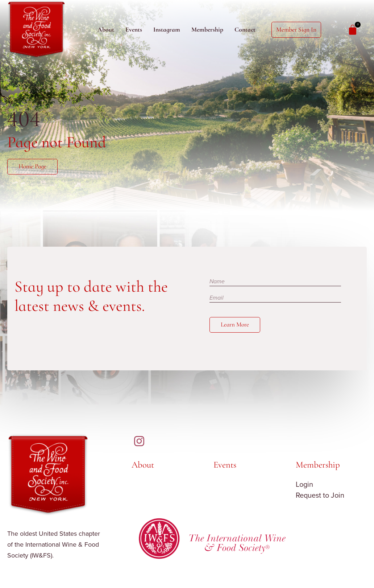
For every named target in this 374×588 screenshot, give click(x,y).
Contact (245, 30)
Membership (207, 30)
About (106, 30)
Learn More (235, 325)
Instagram (167, 30)
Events (134, 30)
